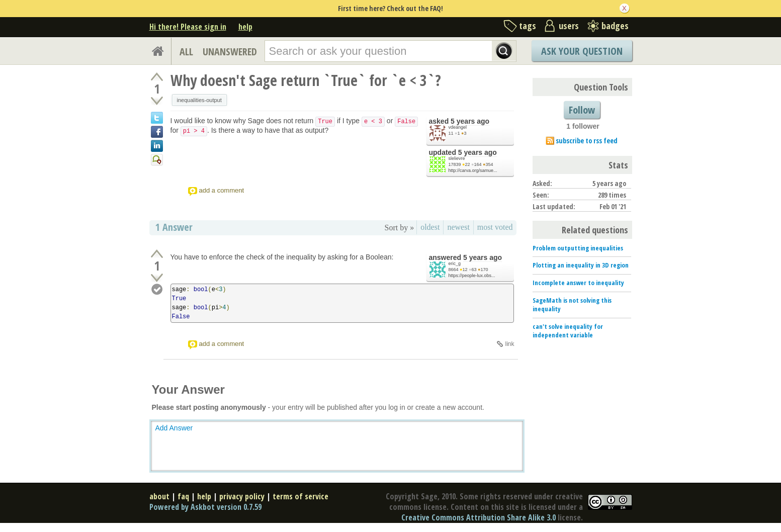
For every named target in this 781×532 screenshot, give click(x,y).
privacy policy (242, 496)
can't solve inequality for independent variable (568, 331)
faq (183, 496)
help (245, 27)
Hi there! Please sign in (188, 27)
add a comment (222, 190)
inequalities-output (199, 100)
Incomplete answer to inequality (578, 283)
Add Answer (174, 428)
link (509, 344)
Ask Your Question (582, 51)
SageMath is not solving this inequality (572, 304)
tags (528, 26)
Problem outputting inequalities (578, 248)
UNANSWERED (230, 52)
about (159, 496)
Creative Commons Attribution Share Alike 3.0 (479, 517)
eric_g (455, 263)
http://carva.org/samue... (473, 170)
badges (615, 26)
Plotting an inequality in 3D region (581, 265)
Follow (582, 110)
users (569, 26)
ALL (186, 52)
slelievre (457, 158)
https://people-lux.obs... (472, 276)
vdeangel (458, 127)
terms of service (300, 496)
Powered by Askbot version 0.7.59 (205, 507)
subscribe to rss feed (587, 141)
